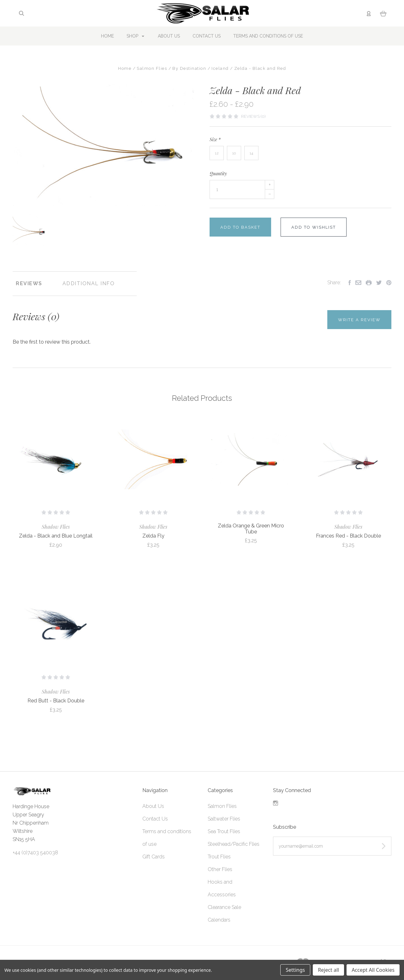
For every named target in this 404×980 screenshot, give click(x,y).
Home (107, 36)
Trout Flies (219, 857)
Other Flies (220, 869)
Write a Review (359, 320)
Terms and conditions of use (268, 36)
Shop (135, 36)
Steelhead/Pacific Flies (234, 844)
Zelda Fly (153, 536)
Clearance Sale (224, 907)
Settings (295, 970)
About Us (169, 36)
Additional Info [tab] (89, 283)
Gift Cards (154, 857)
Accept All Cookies (373, 970)
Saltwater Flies (224, 819)
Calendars (219, 920)
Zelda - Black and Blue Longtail (56, 536)
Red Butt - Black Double (56, 701)
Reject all (328, 970)
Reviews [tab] (29, 283)
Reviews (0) (253, 116)
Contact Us (207, 36)
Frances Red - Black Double (348, 536)
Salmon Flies (222, 806)
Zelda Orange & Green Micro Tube (251, 529)
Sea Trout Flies (224, 831)
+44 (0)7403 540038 (35, 853)
